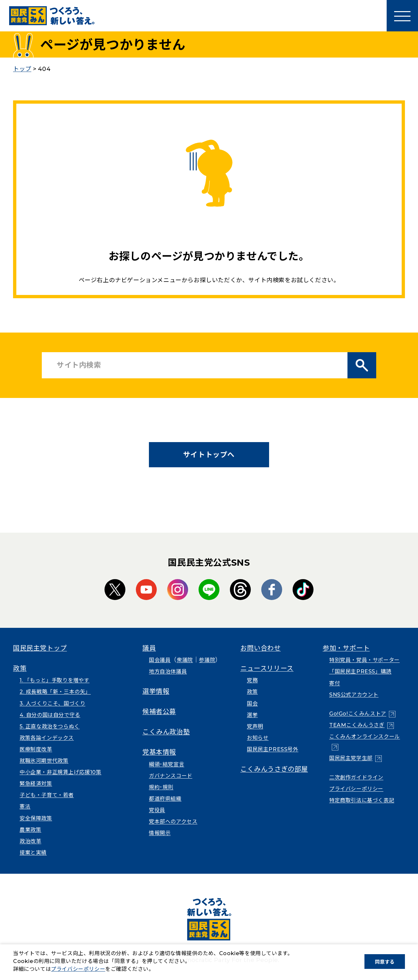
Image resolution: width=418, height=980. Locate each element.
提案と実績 (33, 853)
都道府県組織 (165, 799)
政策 (20, 668)
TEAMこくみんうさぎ (357, 725)
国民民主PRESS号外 (273, 749)
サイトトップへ (209, 455)
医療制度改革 (36, 749)
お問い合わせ (261, 648)
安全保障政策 (36, 818)
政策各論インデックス (47, 738)
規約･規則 (161, 787)
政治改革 (30, 841)
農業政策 (30, 830)
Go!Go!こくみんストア (358, 714)
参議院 (207, 660)
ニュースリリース (267, 668)
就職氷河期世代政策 (44, 761)
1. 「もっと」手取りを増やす (55, 680)
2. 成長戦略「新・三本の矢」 (55, 692)
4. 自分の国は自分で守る (50, 715)
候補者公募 (159, 712)
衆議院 (185, 660)
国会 (252, 704)
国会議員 (160, 660)
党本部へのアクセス (173, 822)
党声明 (255, 726)
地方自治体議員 (168, 671)
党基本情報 (159, 752)
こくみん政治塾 (166, 732)
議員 (149, 648)
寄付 (335, 683)
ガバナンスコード (171, 776)
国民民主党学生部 (351, 758)
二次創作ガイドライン (356, 777)
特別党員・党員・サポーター (364, 660)
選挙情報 (156, 691)
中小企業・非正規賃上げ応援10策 (61, 772)
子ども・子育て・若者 (47, 795)
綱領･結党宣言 (167, 764)
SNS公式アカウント (354, 695)
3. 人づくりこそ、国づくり (52, 704)
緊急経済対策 (36, 784)
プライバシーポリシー (356, 789)
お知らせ (258, 738)
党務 (252, 680)
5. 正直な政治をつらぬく (50, 726)
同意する (385, 962)
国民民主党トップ (40, 648)
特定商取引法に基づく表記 (362, 800)
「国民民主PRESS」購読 (360, 671)
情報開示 (160, 833)
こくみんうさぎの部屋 (274, 769)
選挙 (252, 715)
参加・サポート (346, 648)
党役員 (157, 810)
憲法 (25, 807)
